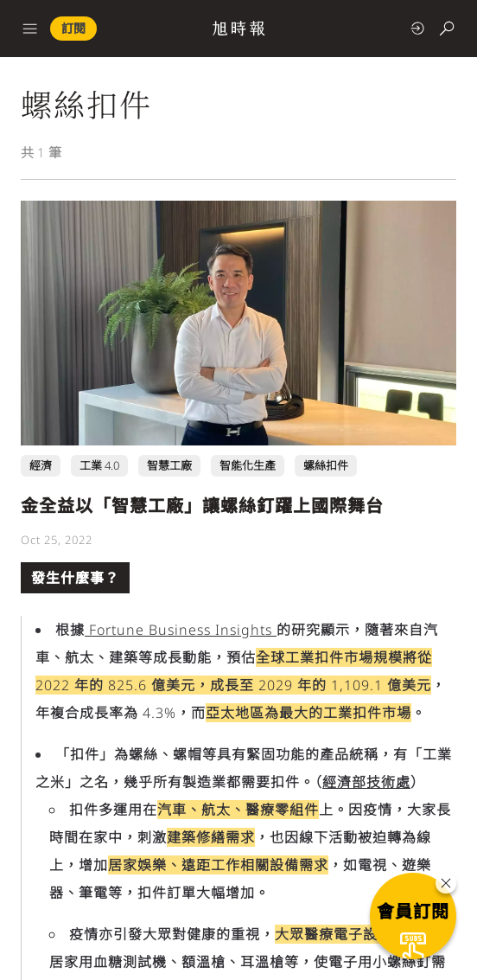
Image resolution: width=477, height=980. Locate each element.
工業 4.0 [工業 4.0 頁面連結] (99, 465)
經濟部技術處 (366, 782)
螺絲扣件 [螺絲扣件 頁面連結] (326, 465)
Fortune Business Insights (181, 630)
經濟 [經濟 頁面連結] (41, 465)
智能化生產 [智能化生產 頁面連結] (248, 465)
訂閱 (73, 28)
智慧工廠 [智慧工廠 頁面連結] (169, 465)
